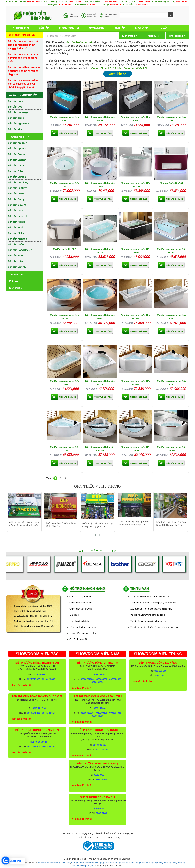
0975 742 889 (33, 2)
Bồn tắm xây (15, 129)
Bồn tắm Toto (15, 256)
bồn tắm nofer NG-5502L (133, 68)
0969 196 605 (99, 745)
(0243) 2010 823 (39, 742)
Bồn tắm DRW (16, 171)
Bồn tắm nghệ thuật (19, 124)
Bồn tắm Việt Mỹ (17, 267)
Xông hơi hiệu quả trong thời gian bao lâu (150, 597)
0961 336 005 (160, 671)
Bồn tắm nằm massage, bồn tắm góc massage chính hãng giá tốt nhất (24, 45)
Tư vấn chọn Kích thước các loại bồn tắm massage (154, 627)
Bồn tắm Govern (17, 205)
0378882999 (115, 5)
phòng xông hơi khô (129, 863)
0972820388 (115, 679)
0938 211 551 (162, 675)
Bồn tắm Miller (16, 233)
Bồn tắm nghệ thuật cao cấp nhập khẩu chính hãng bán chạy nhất (24, 71)
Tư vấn (163, 28)
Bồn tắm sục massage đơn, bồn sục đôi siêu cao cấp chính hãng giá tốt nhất (23, 84)
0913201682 (98, 682)
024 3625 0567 (39, 675)
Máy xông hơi (97, 28)
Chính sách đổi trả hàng (81, 597)
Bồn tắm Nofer (16, 244)
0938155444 (144, 2)
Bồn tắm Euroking (18, 182)
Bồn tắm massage (18, 112)
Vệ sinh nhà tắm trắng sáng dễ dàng (148, 615)
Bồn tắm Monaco (17, 239)
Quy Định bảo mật (78, 639)
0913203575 (101, 713)
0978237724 (93, 5)
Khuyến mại (142, 28)
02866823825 (87, 713)
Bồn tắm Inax (15, 210)
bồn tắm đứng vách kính (59, 863)
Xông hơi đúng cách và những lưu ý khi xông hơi (153, 603)
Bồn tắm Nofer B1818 (103, 68)
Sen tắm (120, 28)
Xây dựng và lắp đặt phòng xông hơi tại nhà (151, 609)
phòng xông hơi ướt (148, 863)
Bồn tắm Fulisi (16, 194)
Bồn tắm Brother (17, 154)
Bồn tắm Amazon (18, 143)
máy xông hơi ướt (85, 866)
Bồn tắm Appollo (17, 148)
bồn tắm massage (94, 863)
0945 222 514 (39, 708)
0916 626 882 (49, 679)
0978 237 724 (65, 5)
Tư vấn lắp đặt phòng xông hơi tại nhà (148, 621)
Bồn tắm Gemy (16, 199)
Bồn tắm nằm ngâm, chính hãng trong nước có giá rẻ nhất (23, 58)
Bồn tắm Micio (16, 227)
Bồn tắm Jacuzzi (17, 216)
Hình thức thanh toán (79, 621)
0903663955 (115, 713)
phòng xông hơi (111, 863)
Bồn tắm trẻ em (17, 261)
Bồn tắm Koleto (16, 222)
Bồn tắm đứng (16, 118)
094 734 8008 (111, 2)
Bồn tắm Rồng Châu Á (20, 250)
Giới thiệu (74, 615)
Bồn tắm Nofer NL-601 (171, 183)
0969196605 (142, 5)
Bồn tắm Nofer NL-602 (64, 249)
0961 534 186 (49, 746)
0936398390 (101, 679)
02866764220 (87, 679)
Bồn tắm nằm (15, 101)
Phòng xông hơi (69, 28)
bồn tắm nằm (78, 863)
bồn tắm (42, 863)
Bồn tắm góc (15, 107)
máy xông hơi (165, 863)
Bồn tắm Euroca (17, 177)
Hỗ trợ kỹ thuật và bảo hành (83, 627)
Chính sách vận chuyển (81, 609)
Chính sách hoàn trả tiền (81, 603)
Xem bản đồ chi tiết (21, 685)
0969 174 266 (74, 2)
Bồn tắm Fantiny (17, 188)
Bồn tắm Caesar (17, 160)
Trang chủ (20, 28)
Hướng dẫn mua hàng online (83, 633)
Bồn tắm (44, 28)
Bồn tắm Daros (16, 165)
